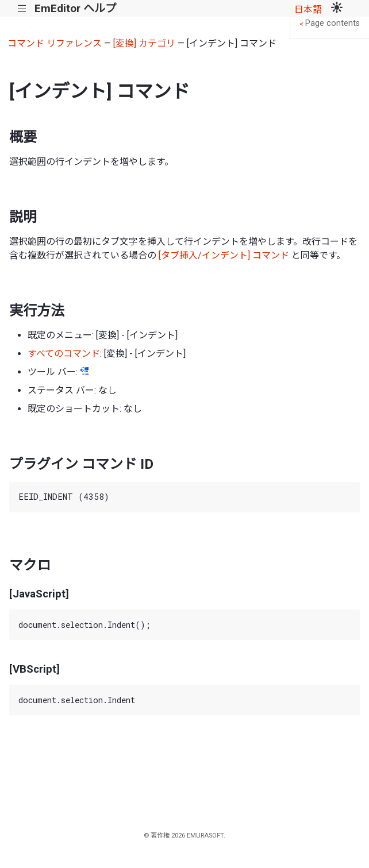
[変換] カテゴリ (144, 43)
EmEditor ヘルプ (75, 8)
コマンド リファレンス (55, 43)
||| (22, 9)
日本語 (308, 9)
